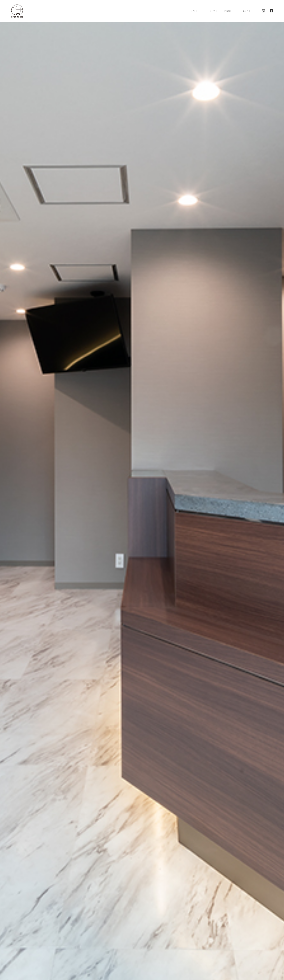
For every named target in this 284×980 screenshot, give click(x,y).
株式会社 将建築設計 (17, 11)
